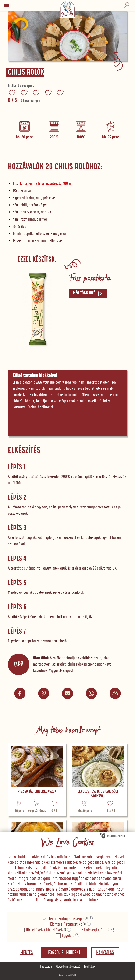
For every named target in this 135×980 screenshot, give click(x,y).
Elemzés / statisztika (66, 924)
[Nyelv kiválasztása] (102, 835)
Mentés (27, 953)
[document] (67, 872)
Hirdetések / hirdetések (44, 930)
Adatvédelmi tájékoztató (68, 967)
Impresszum (46, 967)
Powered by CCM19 (67, 975)
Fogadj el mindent (64, 953)
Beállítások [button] (89, 967)
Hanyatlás (105, 953)
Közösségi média (94, 930)
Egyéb (67, 936)
